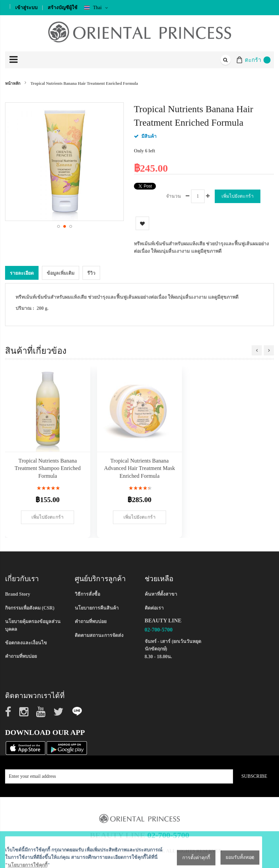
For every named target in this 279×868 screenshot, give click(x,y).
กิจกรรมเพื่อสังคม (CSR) (30, 608)
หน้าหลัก (13, 83)
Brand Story (18, 594)
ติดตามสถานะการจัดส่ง (99, 635)
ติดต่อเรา (154, 608)
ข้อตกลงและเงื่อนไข (26, 642)
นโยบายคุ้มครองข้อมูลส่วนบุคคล (33, 625)
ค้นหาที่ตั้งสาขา (161, 594)
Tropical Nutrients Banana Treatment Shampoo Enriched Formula (48, 468)
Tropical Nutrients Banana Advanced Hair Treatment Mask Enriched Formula (140, 468)
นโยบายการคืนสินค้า (97, 608)
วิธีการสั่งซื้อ (87, 594)
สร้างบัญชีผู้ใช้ (63, 8)
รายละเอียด (22, 273)
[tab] (22, 272)
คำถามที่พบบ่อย (21, 656)
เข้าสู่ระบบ (26, 8)
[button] (58, 226)
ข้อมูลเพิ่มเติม (61, 273)
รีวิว (91, 273)
